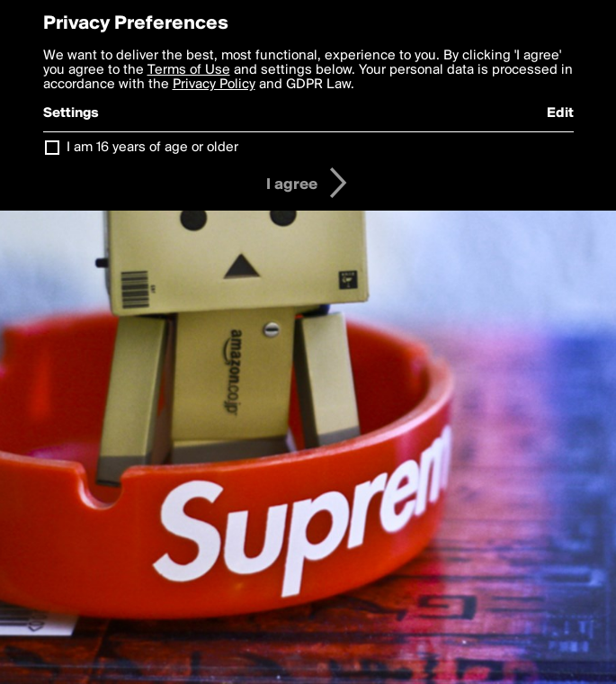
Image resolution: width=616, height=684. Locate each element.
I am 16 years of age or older (152, 148)
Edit (560, 113)
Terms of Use (189, 70)
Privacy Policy (214, 85)
